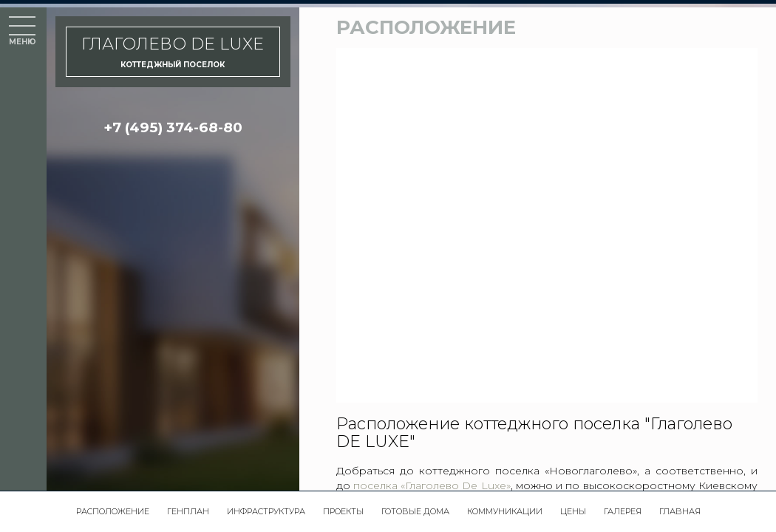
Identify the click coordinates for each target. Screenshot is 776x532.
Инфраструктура (266, 511)
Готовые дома (415, 511)
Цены (573, 511)
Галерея (623, 511)
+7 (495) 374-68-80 (173, 127)
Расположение (113, 511)
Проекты (343, 511)
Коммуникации (505, 511)
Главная (680, 511)
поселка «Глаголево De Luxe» (432, 485)
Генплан (188, 511)
